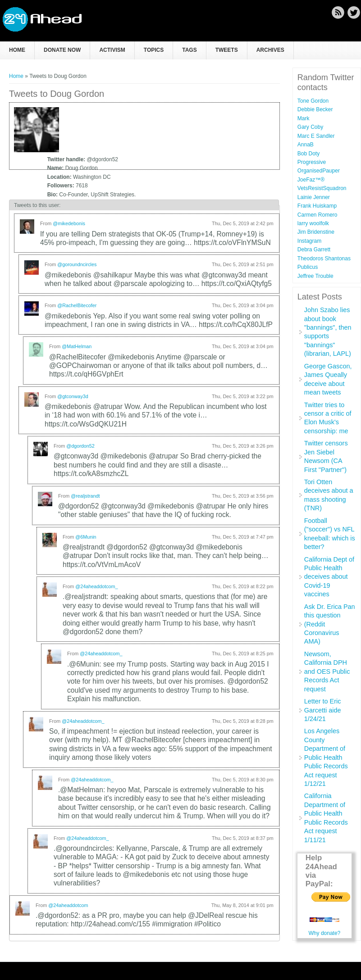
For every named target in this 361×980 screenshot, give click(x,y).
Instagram (309, 241)
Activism (112, 50)
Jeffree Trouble (315, 276)
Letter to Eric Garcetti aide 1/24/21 (323, 710)
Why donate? (325, 933)
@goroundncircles (77, 264)
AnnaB (306, 145)
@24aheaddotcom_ (96, 586)
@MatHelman (77, 346)
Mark (304, 118)
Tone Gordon (313, 101)
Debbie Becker (315, 109)
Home (17, 50)
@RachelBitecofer (77, 305)
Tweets (227, 50)
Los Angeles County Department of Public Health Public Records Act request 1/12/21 (326, 757)
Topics (154, 50)
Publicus (308, 267)
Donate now (62, 50)
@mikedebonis (69, 223)
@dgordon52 (80, 446)
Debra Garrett (314, 250)
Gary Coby (310, 127)
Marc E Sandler (316, 136)
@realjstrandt (85, 496)
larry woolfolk (313, 223)
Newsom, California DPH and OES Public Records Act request (327, 671)
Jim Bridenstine (316, 232)
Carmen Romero (318, 215)
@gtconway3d (73, 396)
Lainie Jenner (314, 197)
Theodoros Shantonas (324, 259)
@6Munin (86, 537)
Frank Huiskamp (317, 206)
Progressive (312, 162)
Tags (189, 50)
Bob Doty (308, 154)
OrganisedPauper (319, 171)
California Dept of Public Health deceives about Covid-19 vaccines (329, 577)
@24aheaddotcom (68, 905)
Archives (270, 50)
